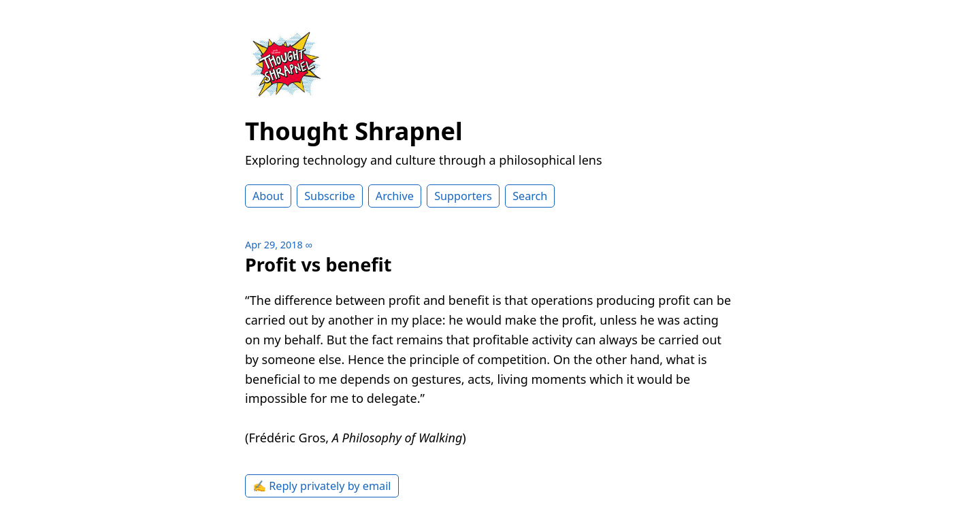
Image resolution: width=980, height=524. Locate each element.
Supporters (463, 196)
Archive (395, 196)
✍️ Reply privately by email (322, 486)
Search (530, 196)
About (268, 196)
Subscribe (329, 196)
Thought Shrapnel (354, 131)
